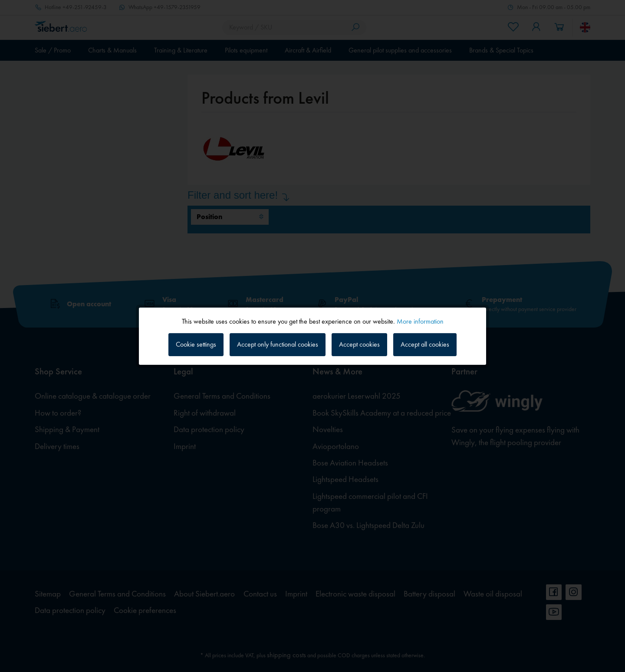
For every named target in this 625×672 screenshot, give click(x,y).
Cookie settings (196, 344)
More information (420, 321)
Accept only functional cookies (278, 344)
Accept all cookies (425, 344)
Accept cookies (359, 344)
